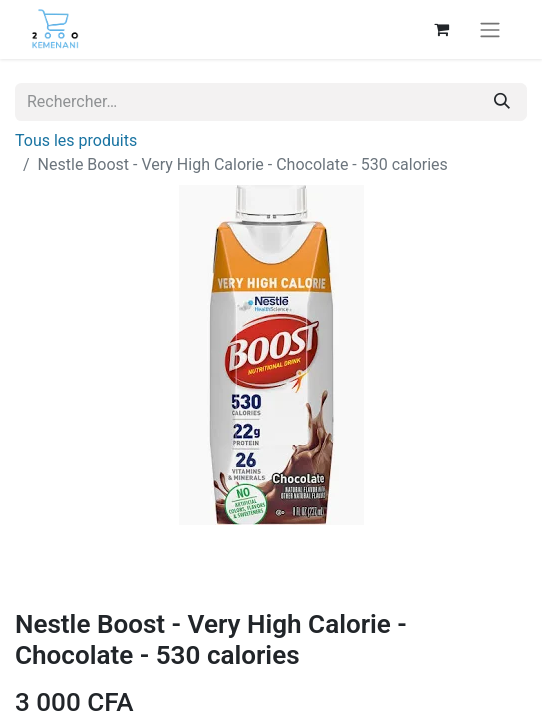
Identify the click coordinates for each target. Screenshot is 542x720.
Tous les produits (76, 140)
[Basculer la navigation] (490, 29)
